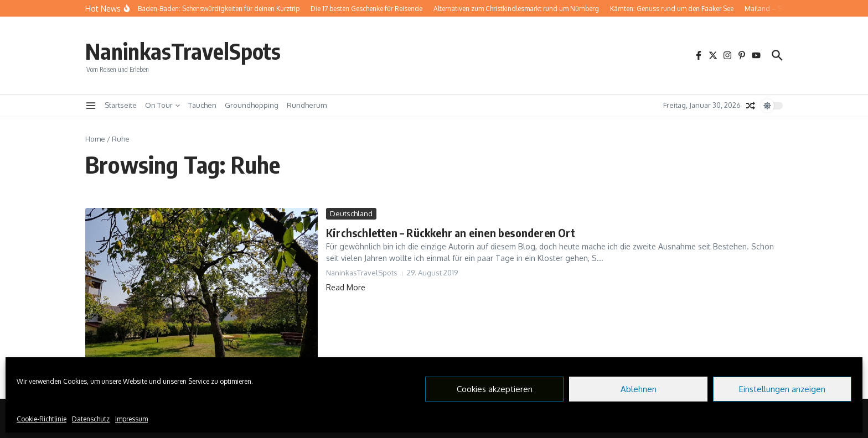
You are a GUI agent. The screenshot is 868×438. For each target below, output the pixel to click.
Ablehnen (639, 389)
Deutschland (351, 213)
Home (95, 139)
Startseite (121, 105)
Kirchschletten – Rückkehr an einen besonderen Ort (451, 233)
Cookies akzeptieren (495, 389)
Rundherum (307, 105)
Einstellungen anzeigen (782, 389)
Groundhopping (252, 105)
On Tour (162, 105)
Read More (346, 287)
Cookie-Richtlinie (42, 419)
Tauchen (202, 105)
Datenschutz (91, 419)
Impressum (131, 419)
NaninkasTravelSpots (183, 51)
